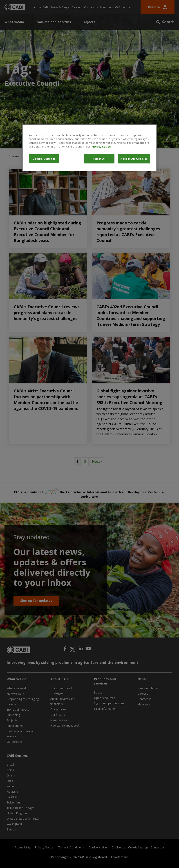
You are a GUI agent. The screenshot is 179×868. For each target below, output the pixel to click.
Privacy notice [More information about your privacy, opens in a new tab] (101, 147)
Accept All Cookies (134, 159)
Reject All (100, 159)
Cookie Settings (44, 159)
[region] (89, 148)
